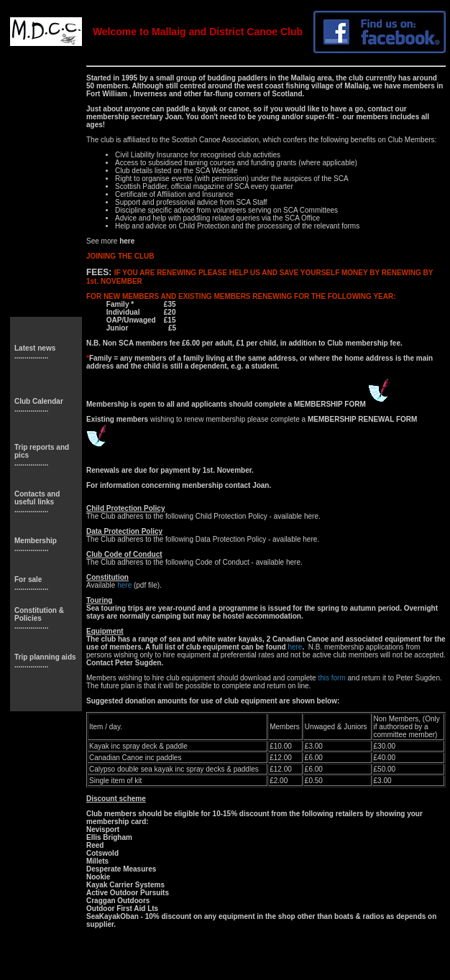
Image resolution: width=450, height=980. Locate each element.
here (311, 516)
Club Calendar (39, 401)
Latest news (35, 348)
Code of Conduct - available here (248, 562)
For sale (28, 579)
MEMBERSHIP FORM (331, 404)
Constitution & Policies (39, 614)
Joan (174, 117)
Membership (36, 541)
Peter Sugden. (139, 663)
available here (295, 539)
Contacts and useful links (37, 498)
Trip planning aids (45, 657)
